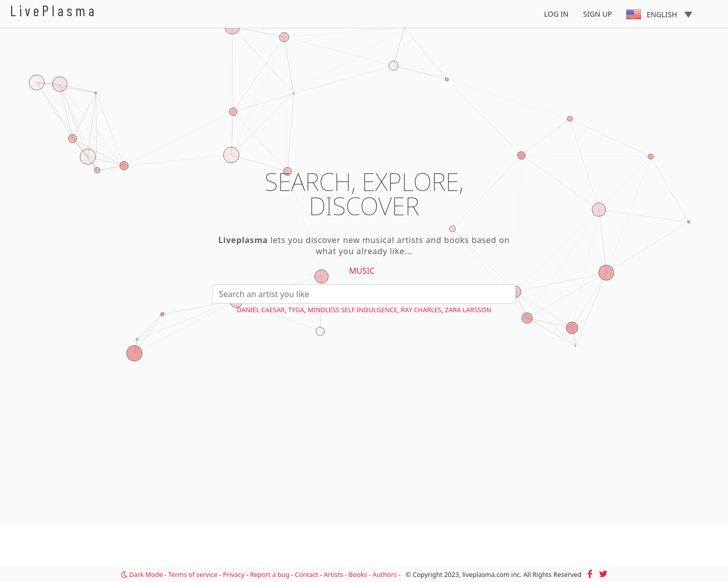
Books (358, 574)
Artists (333, 574)
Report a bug (269, 574)
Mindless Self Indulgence (352, 310)
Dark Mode (142, 574)
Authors (385, 574)
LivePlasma (54, 10)
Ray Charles (421, 310)
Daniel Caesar (261, 310)
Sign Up (597, 14)
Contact (306, 574)
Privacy (234, 574)
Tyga (296, 310)
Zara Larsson (468, 310)
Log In (556, 14)
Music (362, 271)
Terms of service (193, 574)
